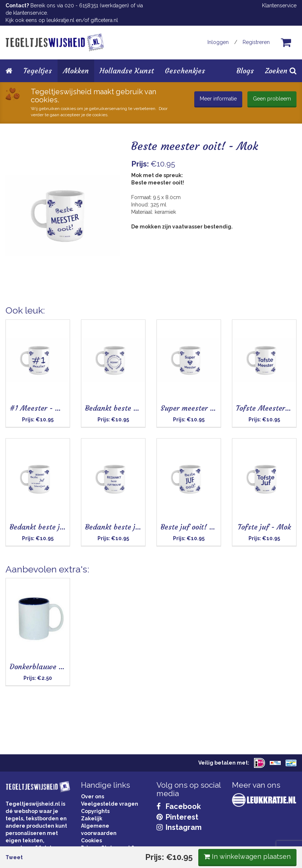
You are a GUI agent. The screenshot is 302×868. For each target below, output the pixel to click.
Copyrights (95, 811)
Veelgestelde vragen (110, 804)
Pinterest (177, 817)
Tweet (20, 318)
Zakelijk (92, 818)
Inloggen (218, 42)
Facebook (179, 806)
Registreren (256, 42)
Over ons (93, 796)
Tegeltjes (38, 71)
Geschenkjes (185, 71)
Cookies (91, 840)
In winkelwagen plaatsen (242, 317)
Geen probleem (272, 99)
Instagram (179, 827)
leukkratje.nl (60, 20)
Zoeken (281, 71)
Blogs (245, 71)
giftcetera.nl (104, 20)
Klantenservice (279, 6)
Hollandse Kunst (127, 71)
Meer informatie (218, 99)
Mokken (76, 71)
